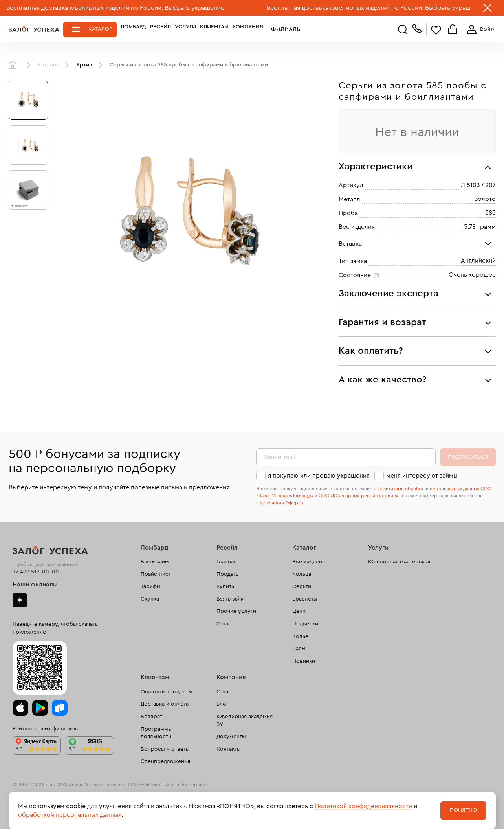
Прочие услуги (236, 611)
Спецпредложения (165, 761)
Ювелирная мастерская (399, 562)
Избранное (436, 30)
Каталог (100, 29)
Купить (225, 586)
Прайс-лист (156, 574)
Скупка (150, 599)
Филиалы (281, 29)
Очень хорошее (472, 275)
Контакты (229, 749)
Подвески (305, 624)
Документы (231, 737)
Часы (299, 649)
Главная (15, 65)
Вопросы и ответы (165, 749)
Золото (485, 199)
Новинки (304, 661)
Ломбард (133, 29)
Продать (227, 574)
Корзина (453, 30)
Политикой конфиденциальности (363, 806)
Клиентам (214, 29)
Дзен (20, 600)
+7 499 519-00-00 (36, 572)
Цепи (299, 611)
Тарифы (151, 586)
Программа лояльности (156, 733)
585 (490, 213)
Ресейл (160, 29)
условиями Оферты (282, 503)
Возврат (151, 717)
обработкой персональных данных (70, 815)
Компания (248, 29)
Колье (300, 636)
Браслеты (305, 599)
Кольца (302, 574)
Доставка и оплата (165, 704)
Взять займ (155, 562)
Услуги (185, 29)
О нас (224, 624)
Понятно (463, 810)
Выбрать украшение (195, 8)
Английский (478, 261)
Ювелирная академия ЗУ (245, 721)
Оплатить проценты (166, 692)
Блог (223, 704)
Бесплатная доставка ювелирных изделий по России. (85, 8)
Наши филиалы (35, 585)
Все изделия (309, 562)
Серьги (302, 586)
